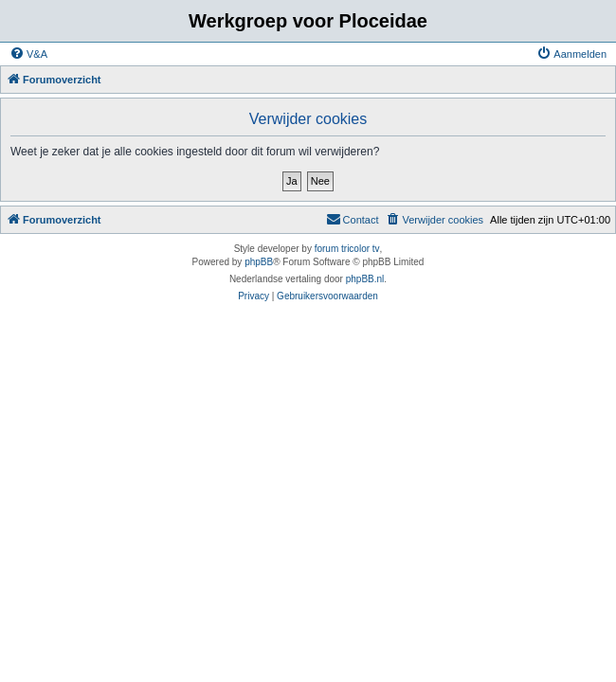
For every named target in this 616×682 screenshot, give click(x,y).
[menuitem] (28, 54)
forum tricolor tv (347, 249)
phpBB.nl (365, 279)
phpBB (259, 262)
